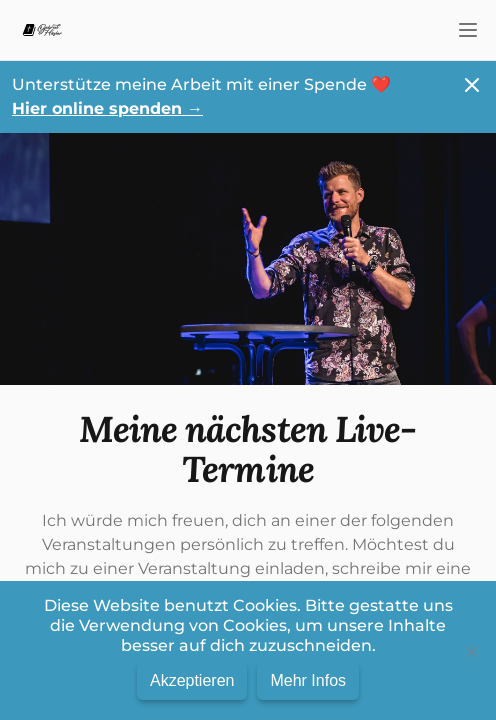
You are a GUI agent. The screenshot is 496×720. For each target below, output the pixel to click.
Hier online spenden (107, 108)
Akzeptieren (192, 680)
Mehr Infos (308, 680)
